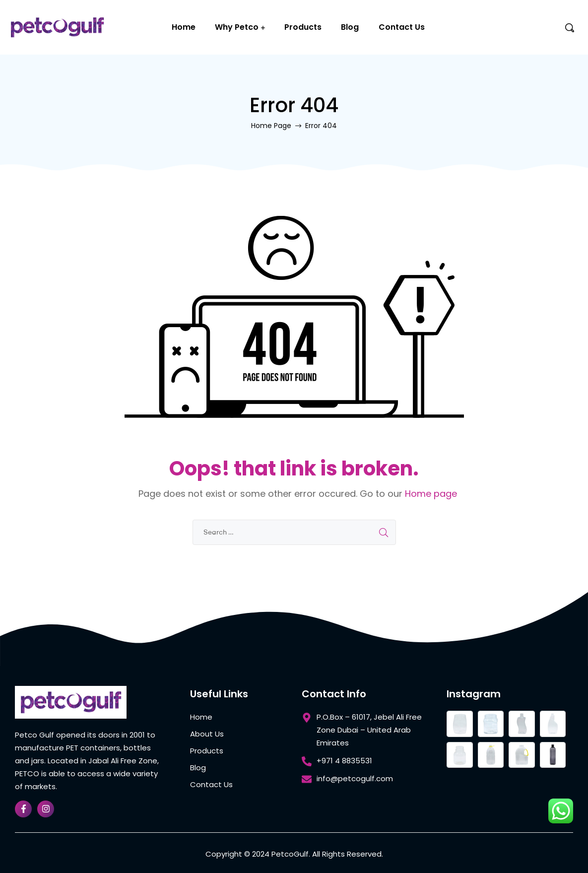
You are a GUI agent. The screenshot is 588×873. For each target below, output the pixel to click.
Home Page (271, 126)
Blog (350, 27)
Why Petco (237, 27)
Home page (431, 494)
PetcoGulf (290, 854)
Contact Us (402, 27)
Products (303, 27)
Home (184, 27)
